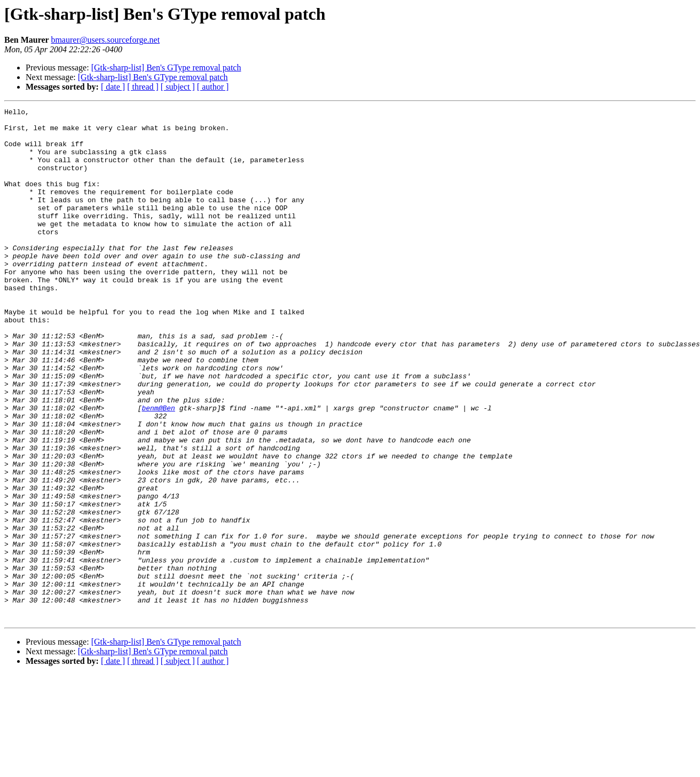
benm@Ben (158, 469)
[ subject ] (178, 87)
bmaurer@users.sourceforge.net (105, 40)
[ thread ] (143, 87)
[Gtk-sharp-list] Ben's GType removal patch (166, 68)
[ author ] (213, 87)
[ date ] (113, 87)
